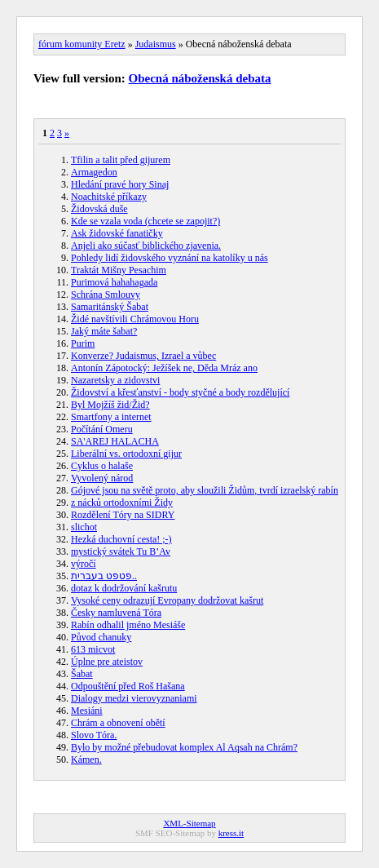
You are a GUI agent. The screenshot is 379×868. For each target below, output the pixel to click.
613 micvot (93, 649)
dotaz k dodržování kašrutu (124, 588)
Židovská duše (99, 209)
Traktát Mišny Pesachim (119, 270)
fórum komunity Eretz (82, 44)
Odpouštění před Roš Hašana (128, 686)
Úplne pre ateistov (107, 662)
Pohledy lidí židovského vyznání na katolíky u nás (170, 258)
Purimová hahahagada (114, 282)
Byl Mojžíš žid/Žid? (110, 405)
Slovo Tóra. (94, 735)
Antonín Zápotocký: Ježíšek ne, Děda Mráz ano (164, 368)
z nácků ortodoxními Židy (122, 503)
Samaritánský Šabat (110, 307)
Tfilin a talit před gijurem (121, 160)
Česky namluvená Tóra (116, 613)
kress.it (231, 833)
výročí (84, 564)
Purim (83, 343)
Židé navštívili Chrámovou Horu (135, 319)
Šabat (82, 674)
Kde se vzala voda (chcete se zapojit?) (145, 221)
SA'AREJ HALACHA (115, 441)
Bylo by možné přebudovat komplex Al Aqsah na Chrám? (184, 747)
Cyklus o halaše (102, 466)
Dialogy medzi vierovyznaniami (134, 698)
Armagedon (94, 172)
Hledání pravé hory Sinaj (120, 184)
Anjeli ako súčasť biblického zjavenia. (146, 246)
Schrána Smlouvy (106, 294)
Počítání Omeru (102, 429)
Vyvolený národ (102, 478)
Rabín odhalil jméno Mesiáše (128, 625)
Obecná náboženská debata (200, 78)
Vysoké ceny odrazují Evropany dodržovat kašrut (167, 600)
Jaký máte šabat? (104, 331)
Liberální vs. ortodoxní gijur (126, 454)
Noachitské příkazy (109, 197)
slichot (84, 527)
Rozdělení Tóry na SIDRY (123, 515)
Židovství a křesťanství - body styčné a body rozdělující (180, 392)
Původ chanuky (101, 637)
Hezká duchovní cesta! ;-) (121, 539)
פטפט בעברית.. (104, 576)
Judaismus (156, 44)
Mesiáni (87, 711)
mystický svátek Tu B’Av (121, 551)
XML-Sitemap (189, 823)
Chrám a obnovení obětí (118, 723)
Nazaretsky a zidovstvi (115, 380)
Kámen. (86, 759)
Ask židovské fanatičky (117, 233)
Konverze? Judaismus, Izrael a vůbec (143, 356)
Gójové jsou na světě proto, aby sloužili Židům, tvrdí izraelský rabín (205, 490)
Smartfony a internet (111, 417)
